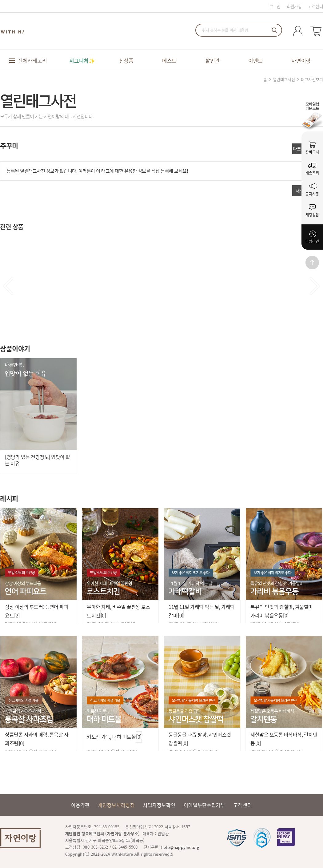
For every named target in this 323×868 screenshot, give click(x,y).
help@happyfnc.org (180, 847)
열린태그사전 (284, 79)
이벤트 (255, 60)
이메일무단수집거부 (204, 805)
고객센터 (315, 6)
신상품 (126, 60)
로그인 (275, 6)
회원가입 (294, 6)
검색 (274, 30)
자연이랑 (301, 60)
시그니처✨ (82, 60)
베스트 (169, 60)
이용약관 (80, 805)
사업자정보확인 (159, 805)
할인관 (212, 60)
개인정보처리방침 (116, 805)
